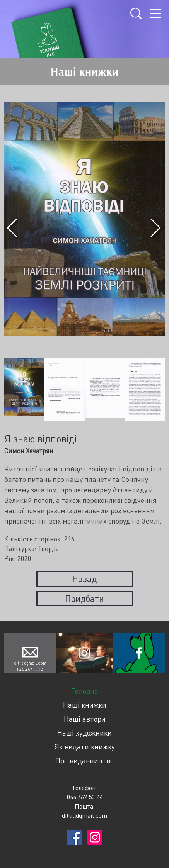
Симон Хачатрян (29, 451)
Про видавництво (84, 760)
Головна (85, 691)
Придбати (84, 598)
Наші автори (85, 719)
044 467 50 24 (30, 669)
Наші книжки (85, 705)
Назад (84, 579)
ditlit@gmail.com (30, 663)
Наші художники (84, 733)
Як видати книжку (84, 747)
